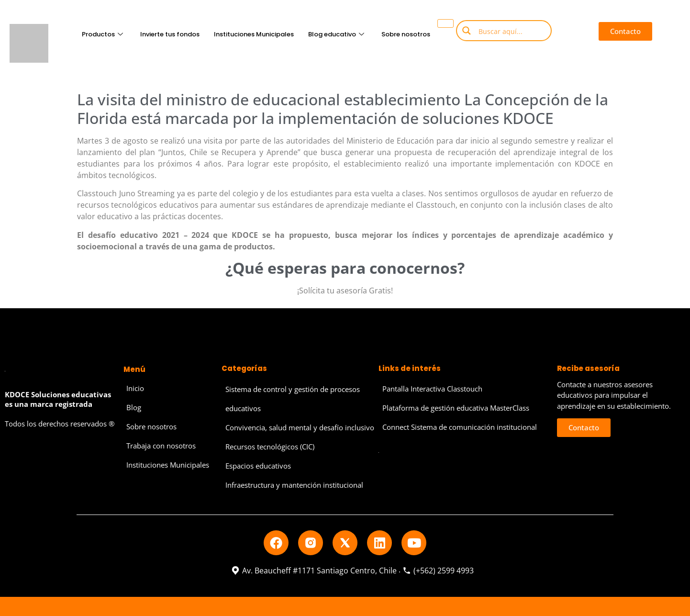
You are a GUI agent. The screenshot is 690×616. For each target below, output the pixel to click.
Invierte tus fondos (170, 34)
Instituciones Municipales (254, 34)
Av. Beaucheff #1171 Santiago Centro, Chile (314, 571)
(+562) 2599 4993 (438, 571)
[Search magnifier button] (467, 31)
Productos (102, 34)
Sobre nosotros (406, 34)
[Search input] (511, 31)
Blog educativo (336, 34)
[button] (625, 31)
